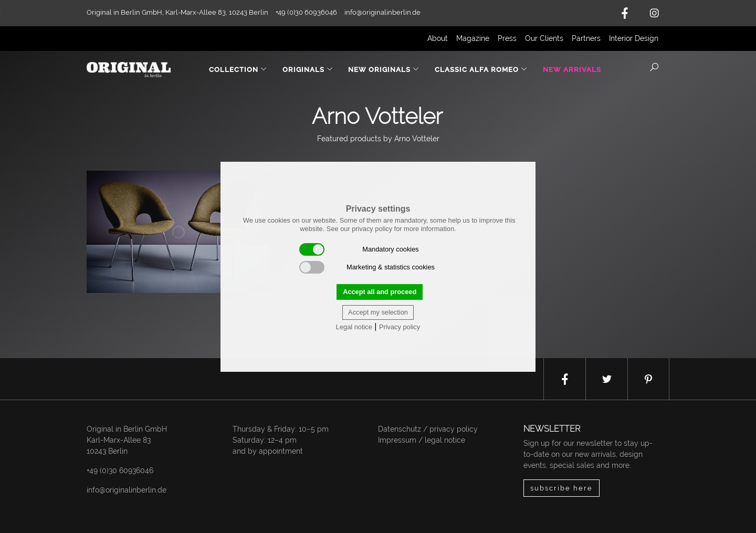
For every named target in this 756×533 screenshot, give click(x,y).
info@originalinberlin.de (382, 12)
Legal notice (354, 327)
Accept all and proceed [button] (380, 292)
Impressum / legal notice (422, 440)
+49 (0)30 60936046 (120, 471)
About (438, 38)
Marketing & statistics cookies (367, 267)
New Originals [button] (384, 70)
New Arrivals (572, 70)
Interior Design (634, 38)
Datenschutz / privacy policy (428, 429)
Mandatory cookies (359, 249)
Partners (586, 38)
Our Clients (544, 38)
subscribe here (561, 488)
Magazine (473, 38)
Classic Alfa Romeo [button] (481, 70)
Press (507, 38)
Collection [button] (238, 70)
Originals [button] (308, 70)
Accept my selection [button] (378, 312)
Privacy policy (400, 327)
